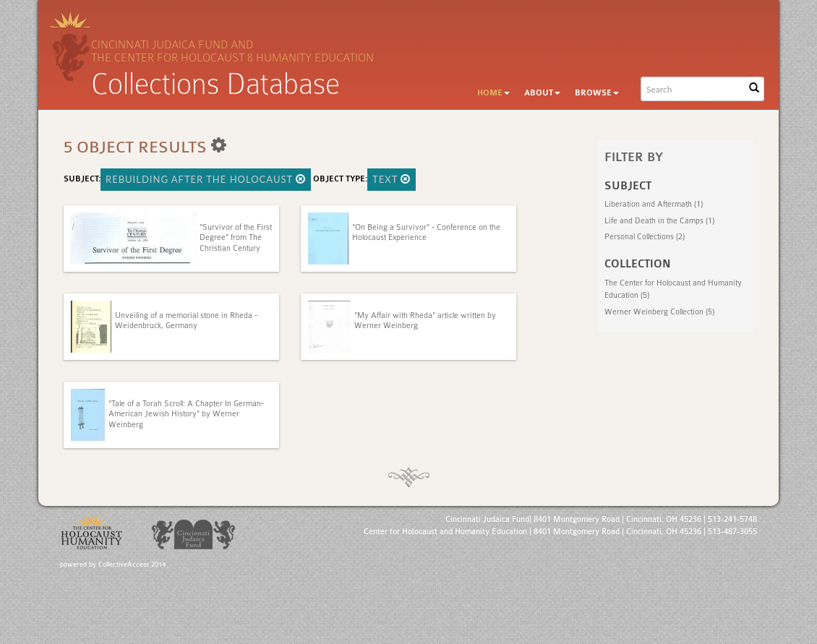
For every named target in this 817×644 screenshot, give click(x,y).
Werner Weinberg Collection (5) (659, 312)
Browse (597, 93)
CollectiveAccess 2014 (132, 564)
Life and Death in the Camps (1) (659, 221)
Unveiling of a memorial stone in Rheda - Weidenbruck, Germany (186, 321)
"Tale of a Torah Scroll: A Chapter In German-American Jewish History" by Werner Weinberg (186, 414)
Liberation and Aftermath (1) (654, 204)
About (542, 93)
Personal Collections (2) (645, 237)
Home (493, 93)
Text (392, 179)
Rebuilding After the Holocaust (206, 179)
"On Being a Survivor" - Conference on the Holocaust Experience (426, 232)
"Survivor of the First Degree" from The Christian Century (236, 238)
